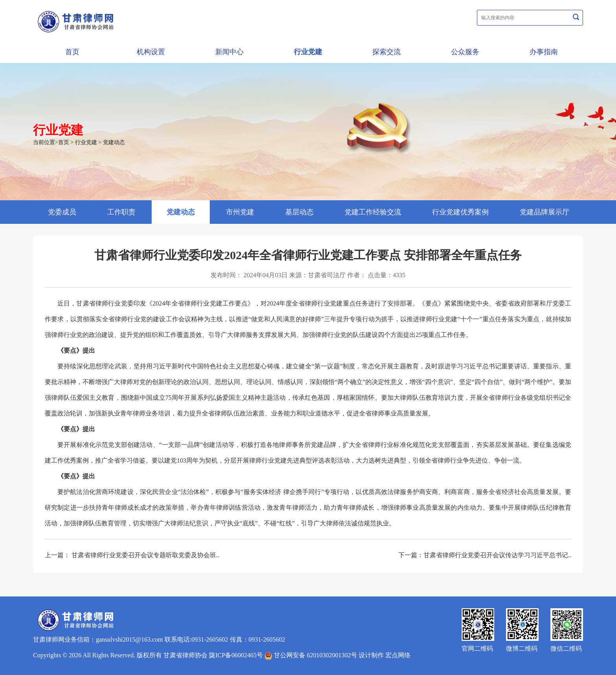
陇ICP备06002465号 (236, 655)
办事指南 (544, 52)
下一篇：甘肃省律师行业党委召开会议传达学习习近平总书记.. (485, 555)
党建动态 (114, 142)
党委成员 (62, 212)
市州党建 (240, 212)
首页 (72, 52)
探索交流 (387, 52)
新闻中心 (229, 52)
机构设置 (151, 52)
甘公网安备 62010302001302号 (311, 655)
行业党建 (308, 52)
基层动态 (299, 212)
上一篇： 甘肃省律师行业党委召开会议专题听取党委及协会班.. (132, 555)
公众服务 (465, 52)
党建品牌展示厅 (544, 212)
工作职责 (121, 212)
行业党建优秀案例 (460, 212)
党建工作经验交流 (373, 212)
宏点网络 (398, 655)
